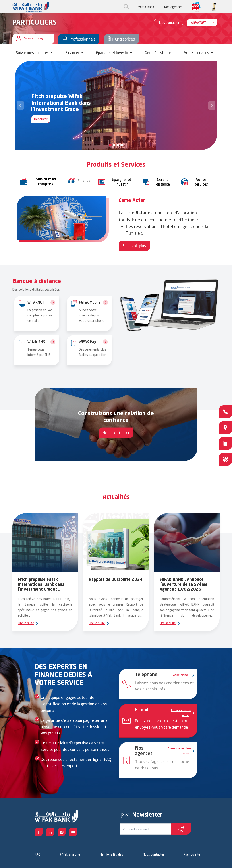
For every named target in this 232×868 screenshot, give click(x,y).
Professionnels (79, 39)
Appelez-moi (182, 675)
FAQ (37, 854)
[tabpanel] (116, 224)
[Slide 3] (122, 145)
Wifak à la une (70, 854)
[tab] (41, 182)
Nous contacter (168, 23)
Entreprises (121, 39)
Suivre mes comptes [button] (33, 53)
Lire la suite (26, 623)
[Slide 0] (110, 145)
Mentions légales (111, 854)
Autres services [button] (197, 53)
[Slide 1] (114, 145)
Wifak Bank (146, 7)
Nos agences (173, 7)
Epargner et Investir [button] (113, 53)
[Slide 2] (118, 145)
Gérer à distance (158, 53)
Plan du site (192, 854)
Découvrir (41, 119)
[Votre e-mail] (146, 829)
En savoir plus (134, 246)
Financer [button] (73, 53)
